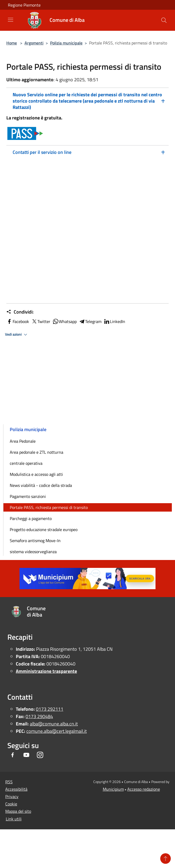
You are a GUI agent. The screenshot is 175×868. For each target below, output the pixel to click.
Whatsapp (65, 321)
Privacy (12, 796)
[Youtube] (26, 755)
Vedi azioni (17, 335)
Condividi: (20, 312)
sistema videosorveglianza (33, 552)
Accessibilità (16, 789)
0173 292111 (50, 709)
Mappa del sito (18, 811)
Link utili (14, 819)
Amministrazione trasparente (46, 671)
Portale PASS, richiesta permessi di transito (49, 507)
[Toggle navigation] (11, 20)
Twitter (41, 321)
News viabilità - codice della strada (41, 485)
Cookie (11, 804)
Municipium (113, 789)
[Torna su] (166, 859)
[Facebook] (13, 755)
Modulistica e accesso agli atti (36, 474)
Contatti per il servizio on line (42, 152)
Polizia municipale (66, 43)
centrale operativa (26, 463)
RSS (9, 782)
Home (12, 43)
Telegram (90, 321)
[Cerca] (164, 20)
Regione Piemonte (24, 5)
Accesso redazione (144, 789)
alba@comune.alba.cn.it (54, 724)
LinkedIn (114, 321)
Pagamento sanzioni (28, 496)
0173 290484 (39, 716)
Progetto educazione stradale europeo (44, 529)
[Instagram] (40, 755)
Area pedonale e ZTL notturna (37, 452)
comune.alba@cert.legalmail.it (57, 731)
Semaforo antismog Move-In (35, 541)
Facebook (18, 321)
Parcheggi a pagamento (31, 518)
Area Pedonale (23, 441)
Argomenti (34, 43)
